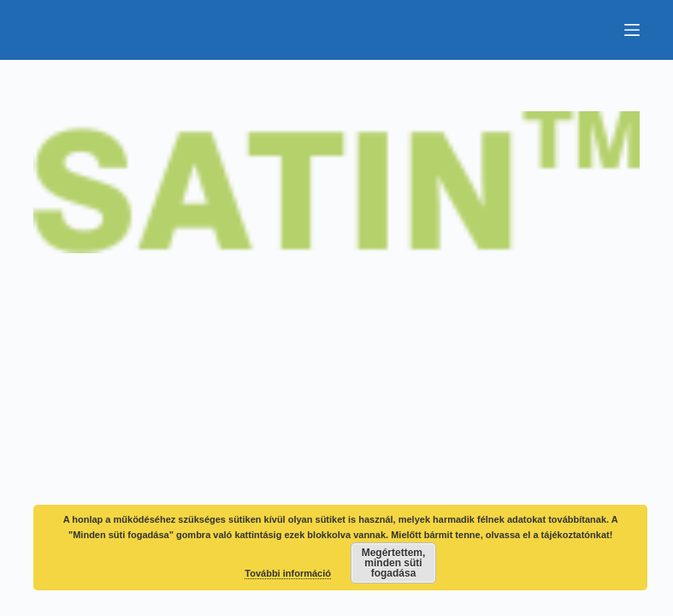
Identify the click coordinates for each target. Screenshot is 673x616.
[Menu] (632, 30)
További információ (288, 573)
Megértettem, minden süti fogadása (394, 563)
